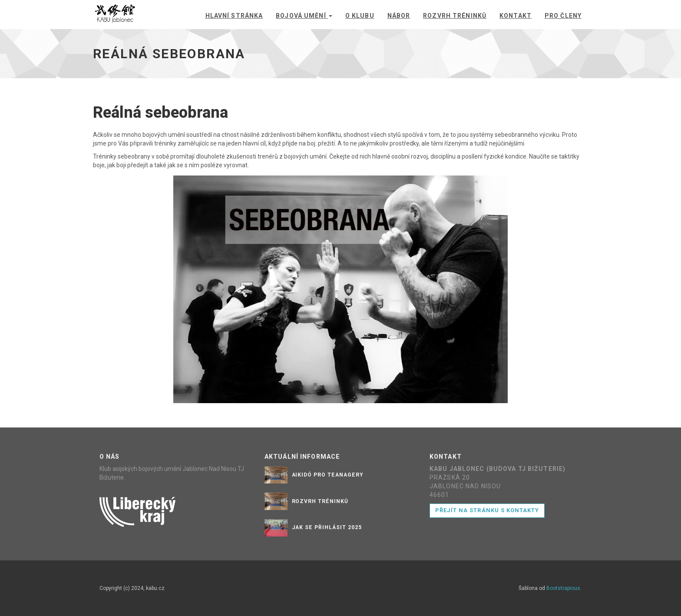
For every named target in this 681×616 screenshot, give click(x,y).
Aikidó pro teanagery (328, 475)
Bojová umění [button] (304, 16)
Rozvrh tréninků (455, 16)
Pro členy (563, 16)
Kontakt (516, 16)
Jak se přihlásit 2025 (327, 527)
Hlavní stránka (234, 16)
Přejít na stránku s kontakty (487, 510)
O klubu (360, 16)
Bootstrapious (563, 588)
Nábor (399, 16)
